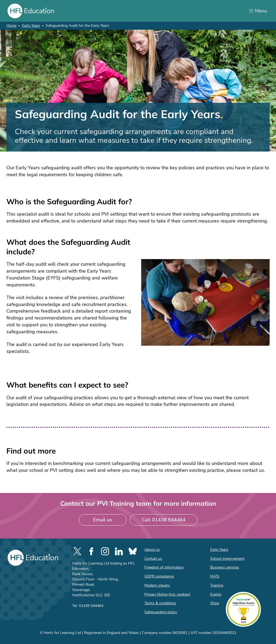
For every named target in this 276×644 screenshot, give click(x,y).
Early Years (31, 26)
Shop (215, 603)
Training (217, 585)
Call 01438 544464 (164, 520)
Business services (225, 567)
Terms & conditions (160, 603)
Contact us (153, 559)
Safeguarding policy (161, 612)
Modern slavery (157, 585)
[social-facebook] (91, 551)
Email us (103, 520)
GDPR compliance (159, 576)
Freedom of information (164, 567)
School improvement (227, 559)
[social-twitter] (77, 551)
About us (152, 550)
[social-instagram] (105, 551)
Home (11, 26)
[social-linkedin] (119, 551)
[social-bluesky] (133, 551)
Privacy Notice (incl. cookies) (167, 594)
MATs (215, 576)
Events (216, 594)
